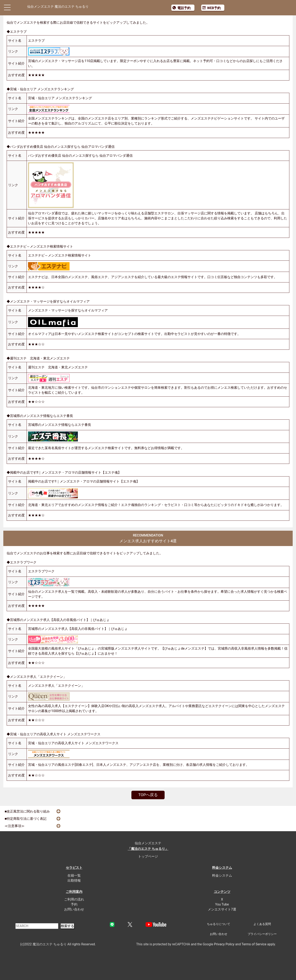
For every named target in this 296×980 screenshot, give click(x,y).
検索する (67, 926)
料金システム (222, 876)
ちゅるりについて (219, 924)
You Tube (222, 904)
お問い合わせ (74, 909)
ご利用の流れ (74, 899)
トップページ (148, 856)
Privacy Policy (224, 944)
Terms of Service (254, 944)
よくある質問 (262, 924)
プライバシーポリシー (262, 934)
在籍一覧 (74, 876)
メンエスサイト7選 (222, 909)
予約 (74, 904)
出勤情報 (74, 880)
